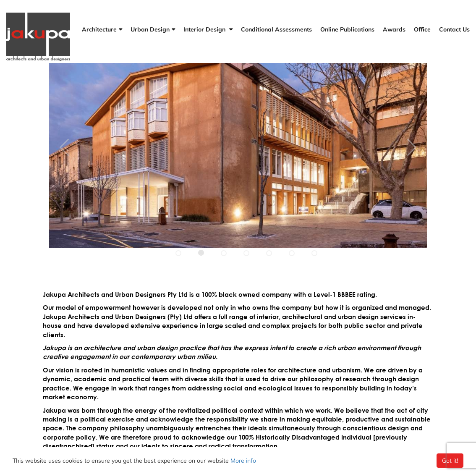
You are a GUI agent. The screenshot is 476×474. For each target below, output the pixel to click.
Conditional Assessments (276, 29)
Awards (394, 29)
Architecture (99, 29)
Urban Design (150, 29)
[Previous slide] (412, 145)
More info (243, 461)
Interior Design (205, 29)
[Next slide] (64, 145)
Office (422, 29)
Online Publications (347, 29)
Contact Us (454, 29)
